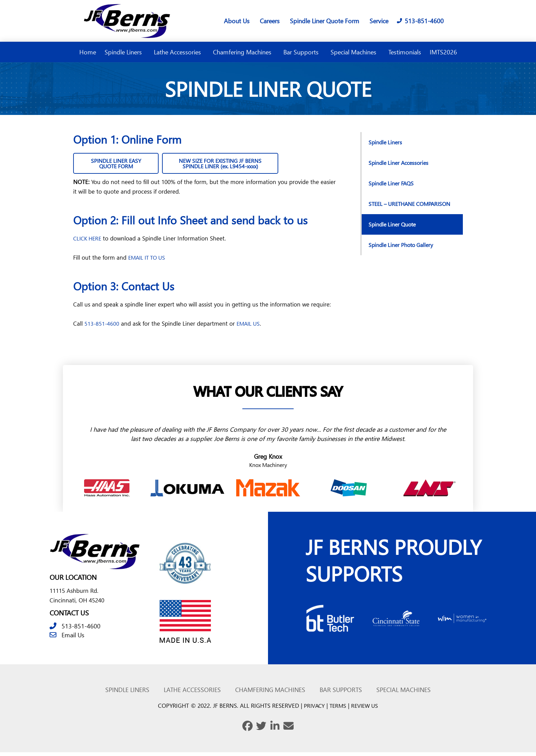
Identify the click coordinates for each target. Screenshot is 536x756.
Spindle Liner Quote (394, 231)
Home (88, 52)
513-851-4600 (102, 327)
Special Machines (355, 52)
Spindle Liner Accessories (401, 163)
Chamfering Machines (244, 52)
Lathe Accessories (179, 52)
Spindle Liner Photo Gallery (404, 252)
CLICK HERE (89, 241)
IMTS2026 (443, 52)
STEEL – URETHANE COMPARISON (394, 207)
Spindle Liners (125, 52)
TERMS (338, 709)
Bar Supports (303, 52)
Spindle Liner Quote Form (325, 21)
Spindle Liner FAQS (393, 183)
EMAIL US (250, 327)
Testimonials (405, 52)
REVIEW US (366, 709)
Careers (270, 21)
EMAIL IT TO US (149, 260)
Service (379, 21)
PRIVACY (313, 709)
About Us (237, 21)
